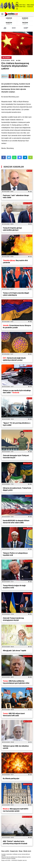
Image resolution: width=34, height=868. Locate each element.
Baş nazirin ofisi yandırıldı (15, 261)
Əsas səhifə (5, 851)
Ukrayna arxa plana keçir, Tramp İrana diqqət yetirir (17, 489)
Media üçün (27, 851)
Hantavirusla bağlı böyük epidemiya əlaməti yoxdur (14, 359)
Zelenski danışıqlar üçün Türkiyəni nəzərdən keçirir (16, 457)
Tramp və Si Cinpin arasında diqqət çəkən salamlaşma (16, 294)
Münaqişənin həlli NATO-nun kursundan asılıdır (16, 810)
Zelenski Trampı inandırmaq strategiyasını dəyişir (13, 619)
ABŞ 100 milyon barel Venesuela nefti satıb (14, 714)
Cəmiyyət (29, 496)
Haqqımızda (14, 851)
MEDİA (29, 171)
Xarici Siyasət (28, 203)
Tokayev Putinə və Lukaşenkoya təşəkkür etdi (15, 554)
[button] (30, 157)
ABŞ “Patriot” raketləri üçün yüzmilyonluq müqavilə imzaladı (15, 842)
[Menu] (3, 14)
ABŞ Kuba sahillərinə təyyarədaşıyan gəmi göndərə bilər (16, 682)
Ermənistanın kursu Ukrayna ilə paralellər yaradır (17, 326)
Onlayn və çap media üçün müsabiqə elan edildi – (17, 391)
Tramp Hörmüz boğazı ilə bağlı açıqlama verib (14, 587)
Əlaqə (21, 851)
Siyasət (6, 58)
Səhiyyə (29, 333)
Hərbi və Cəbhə (27, 817)
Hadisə (29, 236)
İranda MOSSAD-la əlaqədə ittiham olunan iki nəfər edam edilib (16, 522)
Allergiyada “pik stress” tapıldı (14, 651)
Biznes (29, 689)
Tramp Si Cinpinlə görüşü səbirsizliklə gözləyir (12, 229)
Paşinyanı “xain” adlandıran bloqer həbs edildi (16, 196)
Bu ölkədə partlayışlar (11, 778)
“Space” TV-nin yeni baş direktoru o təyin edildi (17, 424)
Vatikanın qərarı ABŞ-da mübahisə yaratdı (16, 747)
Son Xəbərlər (28, 561)
